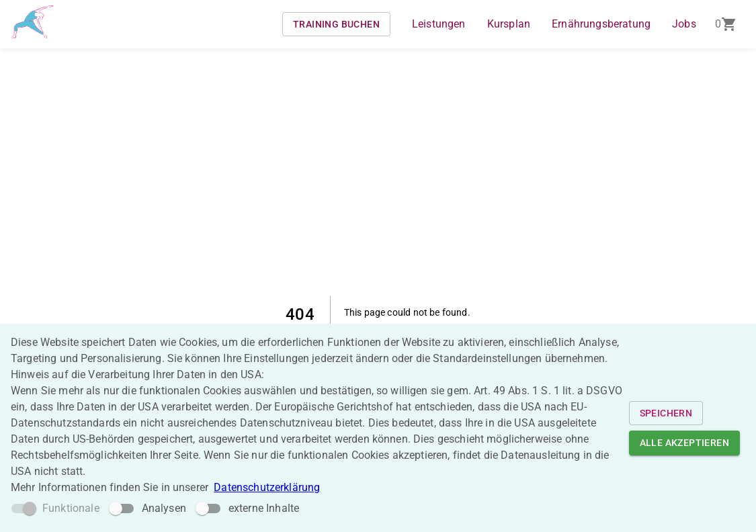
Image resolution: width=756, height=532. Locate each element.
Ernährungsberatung (601, 24)
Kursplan (509, 24)
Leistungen (439, 24)
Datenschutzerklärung (267, 487)
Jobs (684, 24)
